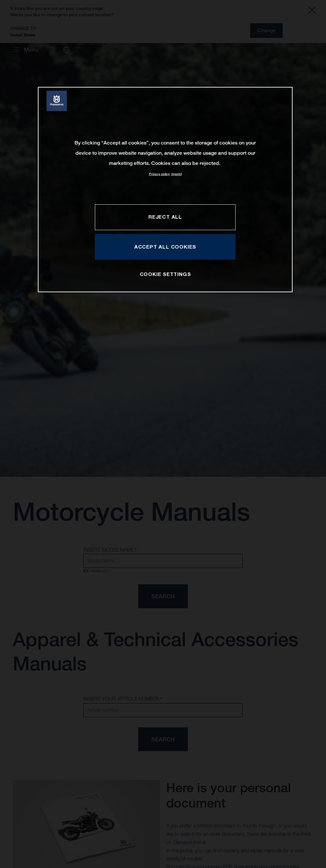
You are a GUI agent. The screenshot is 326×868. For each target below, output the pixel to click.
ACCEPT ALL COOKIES (165, 247)
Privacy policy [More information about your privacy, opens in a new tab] (159, 174)
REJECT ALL (165, 217)
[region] (165, 190)
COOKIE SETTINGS (165, 274)
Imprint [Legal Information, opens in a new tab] (177, 174)
